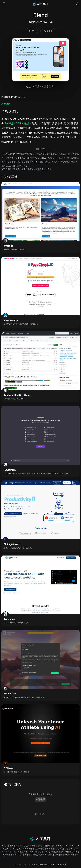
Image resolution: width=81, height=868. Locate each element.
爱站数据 (9, 123)
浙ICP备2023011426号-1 (45, 864)
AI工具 (36, 87)
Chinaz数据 (23, 123)
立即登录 (41, 799)
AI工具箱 (32, 864)
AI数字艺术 (48, 87)
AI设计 (5, 104)
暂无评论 (15, 784)
